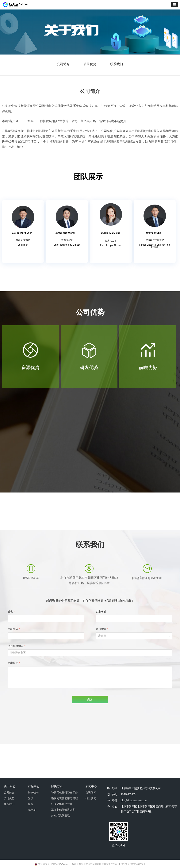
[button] (174, 5)
